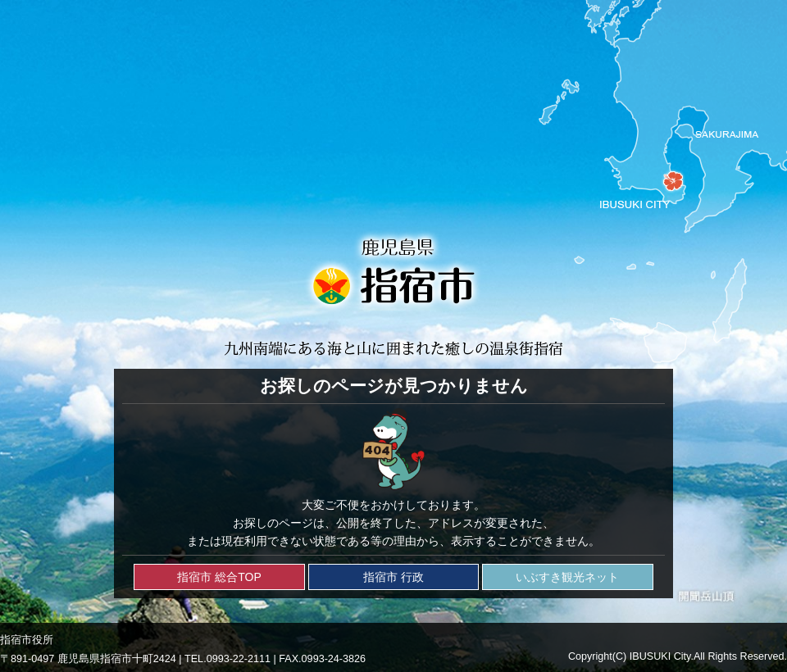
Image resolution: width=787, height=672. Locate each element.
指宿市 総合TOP (219, 577)
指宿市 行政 (393, 577)
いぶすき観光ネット (567, 577)
